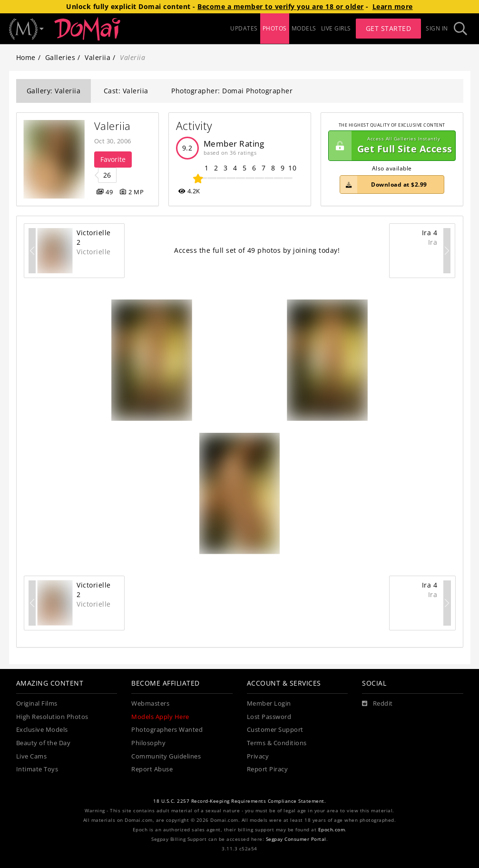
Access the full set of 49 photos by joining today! (257, 250)
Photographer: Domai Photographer (232, 91)
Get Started (389, 28)
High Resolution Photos (52, 717)
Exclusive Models (42, 730)
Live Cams (32, 756)
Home (26, 57)
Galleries (60, 57)
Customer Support (275, 730)
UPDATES (244, 28)
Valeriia (98, 57)
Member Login (269, 703)
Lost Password (269, 717)
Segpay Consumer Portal (296, 839)
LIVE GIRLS (336, 28)
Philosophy (148, 743)
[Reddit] (377, 704)
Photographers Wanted (167, 730)
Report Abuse (152, 769)
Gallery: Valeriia (54, 91)
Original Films (37, 703)
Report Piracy (268, 769)
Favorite (113, 159)
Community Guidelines (166, 756)
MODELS (304, 28)
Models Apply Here (160, 717)
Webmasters (150, 703)
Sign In (437, 28)
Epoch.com (332, 830)
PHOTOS (275, 28)
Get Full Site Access (391, 146)
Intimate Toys (37, 769)
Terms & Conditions (277, 743)
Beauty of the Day (44, 743)
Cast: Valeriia (126, 91)
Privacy (258, 756)
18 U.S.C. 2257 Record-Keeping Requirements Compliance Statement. (239, 801)
